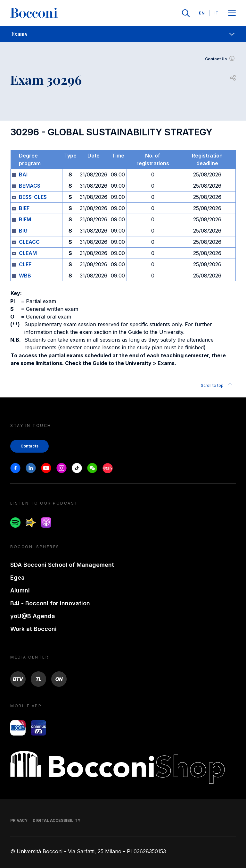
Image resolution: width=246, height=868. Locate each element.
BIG (23, 231)
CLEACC (29, 242)
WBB (25, 276)
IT (217, 13)
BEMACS (30, 186)
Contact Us (220, 59)
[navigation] (123, 34)
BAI (23, 174)
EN (202, 13)
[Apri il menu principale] (232, 13)
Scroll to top (217, 386)
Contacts (29, 446)
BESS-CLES (33, 197)
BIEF (24, 208)
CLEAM (28, 253)
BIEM (25, 219)
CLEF (25, 264)
